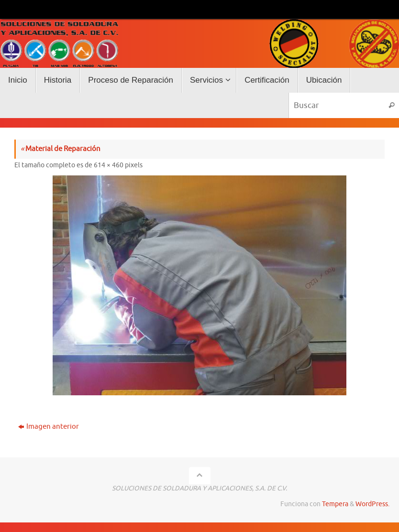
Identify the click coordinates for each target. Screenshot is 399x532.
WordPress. (372, 504)
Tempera (335, 504)
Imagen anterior (49, 427)
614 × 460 (109, 165)
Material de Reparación (61, 149)
